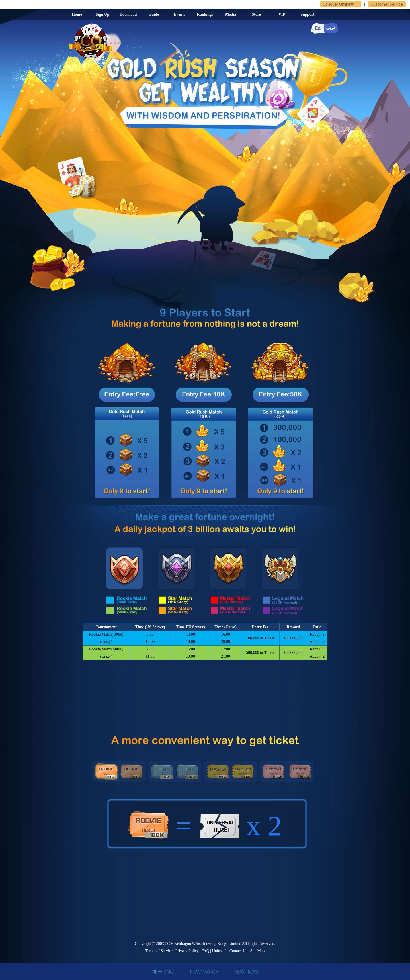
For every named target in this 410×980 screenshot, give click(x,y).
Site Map (257, 951)
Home (77, 14)
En (318, 28)
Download (128, 14)
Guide (154, 14)
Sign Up (102, 14)
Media (231, 14)
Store (256, 14)
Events (179, 14)
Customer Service (387, 4)
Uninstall (219, 951)
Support (307, 14)
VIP (282, 14)
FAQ (205, 951)
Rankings (205, 14)
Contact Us (238, 951)
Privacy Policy (187, 951)
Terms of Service (159, 951)
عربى (331, 27)
